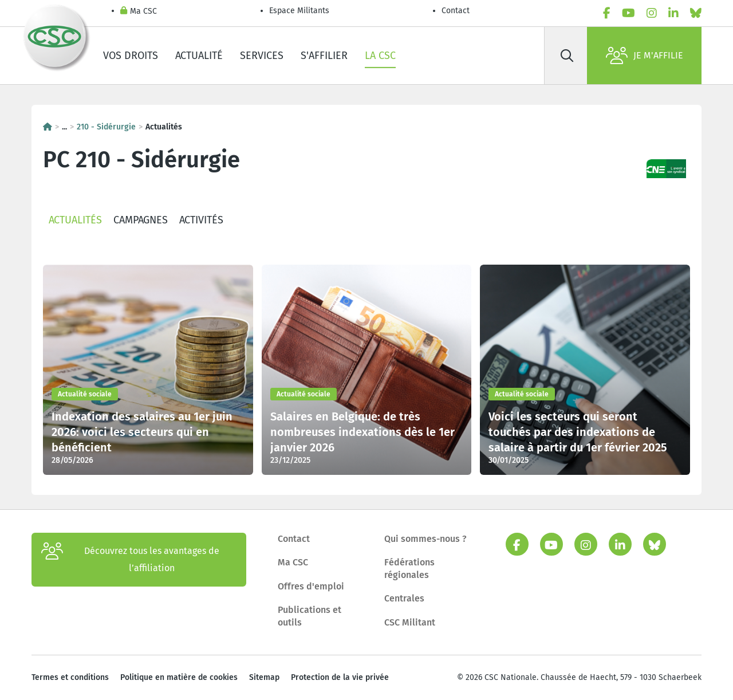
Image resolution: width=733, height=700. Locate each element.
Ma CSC (139, 12)
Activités (201, 220)
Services (262, 56)
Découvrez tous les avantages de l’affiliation (130, 560)
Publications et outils (310, 616)
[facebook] (607, 13)
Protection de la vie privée (340, 677)
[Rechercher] (567, 56)
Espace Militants (299, 11)
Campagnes (141, 220)
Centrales (404, 598)
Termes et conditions (70, 677)
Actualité (199, 56)
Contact (456, 11)
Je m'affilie (645, 56)
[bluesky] (696, 13)
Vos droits (131, 56)
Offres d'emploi (311, 586)
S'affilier (324, 56)
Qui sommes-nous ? (425, 539)
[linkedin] (673, 13)
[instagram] (652, 13)
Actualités (75, 220)
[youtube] (628, 13)
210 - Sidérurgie (106, 127)
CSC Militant (410, 622)
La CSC (380, 56)
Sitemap (264, 677)
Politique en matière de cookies (179, 677)
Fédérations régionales (409, 569)
